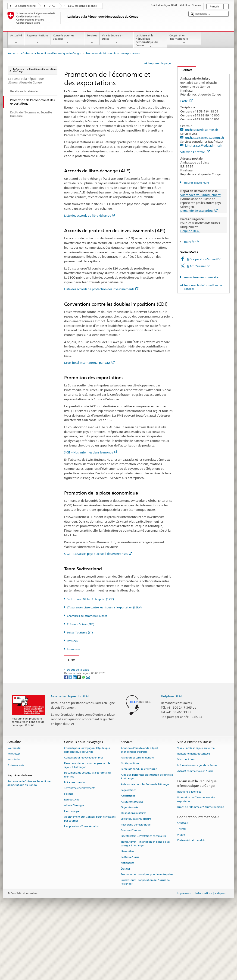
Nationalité (127, 925)
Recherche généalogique (136, 886)
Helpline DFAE (190, 231)
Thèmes (182, 890)
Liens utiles (127, 913)
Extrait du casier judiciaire (136, 881)
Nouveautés (14, 810)
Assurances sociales (132, 863)
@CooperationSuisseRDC (204, 259)
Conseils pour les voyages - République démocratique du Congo (87, 811)
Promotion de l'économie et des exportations (196, 861)
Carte (186, 101)
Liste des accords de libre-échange (90, 215)
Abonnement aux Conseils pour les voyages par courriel (90, 880)
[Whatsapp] (84, 738)
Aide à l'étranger (74, 867)
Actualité (16, 39)
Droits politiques (131, 825)
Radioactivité (72, 861)
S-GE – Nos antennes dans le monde (91, 452)
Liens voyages (72, 873)
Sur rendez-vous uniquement (200, 195)
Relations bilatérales (189, 853)
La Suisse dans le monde (82, 6)
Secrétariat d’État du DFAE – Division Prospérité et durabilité (109, 668)
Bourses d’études (131, 892)
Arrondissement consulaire (201, 277)
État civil (126, 930)
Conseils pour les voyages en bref (84, 819)
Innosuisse (73, 649)
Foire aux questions (76, 844)
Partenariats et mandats (191, 902)
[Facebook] (66, 738)
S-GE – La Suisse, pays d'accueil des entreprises (98, 554)
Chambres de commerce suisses (87, 616)
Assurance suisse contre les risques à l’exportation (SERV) (108, 690)
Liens (70, 660)
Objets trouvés (129, 869)
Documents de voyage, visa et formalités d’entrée (88, 836)
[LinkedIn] (75, 738)
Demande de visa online (199, 211)
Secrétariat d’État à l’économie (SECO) (96, 675)
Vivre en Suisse (186, 821)
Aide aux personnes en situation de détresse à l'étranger (147, 838)
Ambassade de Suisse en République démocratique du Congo (29, 845)
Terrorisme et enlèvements (80, 850)
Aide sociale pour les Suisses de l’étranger (145, 846)
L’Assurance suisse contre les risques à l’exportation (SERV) (104, 607)
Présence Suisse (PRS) (81, 624)
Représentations (37, 39)
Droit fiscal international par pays (89, 363)
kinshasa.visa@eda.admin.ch (204, 138)
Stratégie (183, 885)
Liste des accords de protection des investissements (101, 289)
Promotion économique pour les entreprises (147, 936)
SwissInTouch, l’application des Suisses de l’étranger (145, 944)
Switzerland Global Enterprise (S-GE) (90, 599)
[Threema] (80, 738)
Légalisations (128, 852)
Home (11, 53)
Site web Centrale (195, 152)
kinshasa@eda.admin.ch (201, 130)
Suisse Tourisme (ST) (80, 632)
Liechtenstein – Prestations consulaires (143, 898)
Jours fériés (192, 242)
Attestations (128, 857)
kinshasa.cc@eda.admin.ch (203, 145)
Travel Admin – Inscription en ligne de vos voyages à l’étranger (146, 905)
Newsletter (14, 815)
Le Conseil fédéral (25, 6)
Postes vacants (16, 827)
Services (92, 39)
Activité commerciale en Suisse (195, 833)
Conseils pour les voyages (67, 39)
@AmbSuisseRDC (198, 266)
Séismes (69, 856)
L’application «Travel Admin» (81, 888)
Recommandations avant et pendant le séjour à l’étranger (87, 827)
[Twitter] (71, 738)
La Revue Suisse (130, 919)
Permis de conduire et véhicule (139, 831)
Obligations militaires (133, 875)
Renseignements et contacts (194, 815)
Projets (181, 896)
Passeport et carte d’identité (137, 819)
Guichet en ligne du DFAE (70, 757)
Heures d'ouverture (196, 183)
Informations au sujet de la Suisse (197, 827)
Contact (185, 70)
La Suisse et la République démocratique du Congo (150, 41)
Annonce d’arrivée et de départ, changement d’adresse (140, 811)
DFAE (52, 6)
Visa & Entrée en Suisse (116, 39)
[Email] (88, 738)
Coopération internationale (184, 39)
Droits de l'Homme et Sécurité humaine (201, 869)
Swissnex (73, 641)
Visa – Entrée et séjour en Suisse (196, 810)
